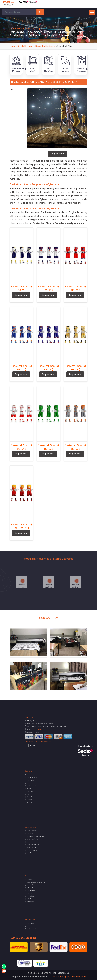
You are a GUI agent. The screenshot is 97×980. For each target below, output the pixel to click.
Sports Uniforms (26, 46)
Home (13, 46)
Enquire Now (57, 154)
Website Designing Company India (69, 977)
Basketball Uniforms (45, 46)
